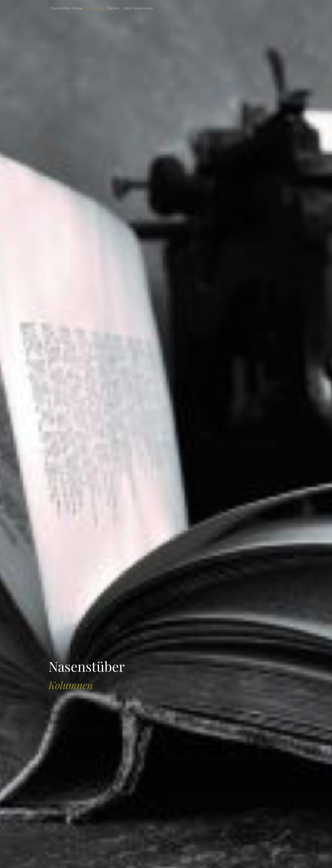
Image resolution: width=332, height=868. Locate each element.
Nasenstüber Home (66, 8)
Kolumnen (95, 8)
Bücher (113, 8)
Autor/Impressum (138, 8)
